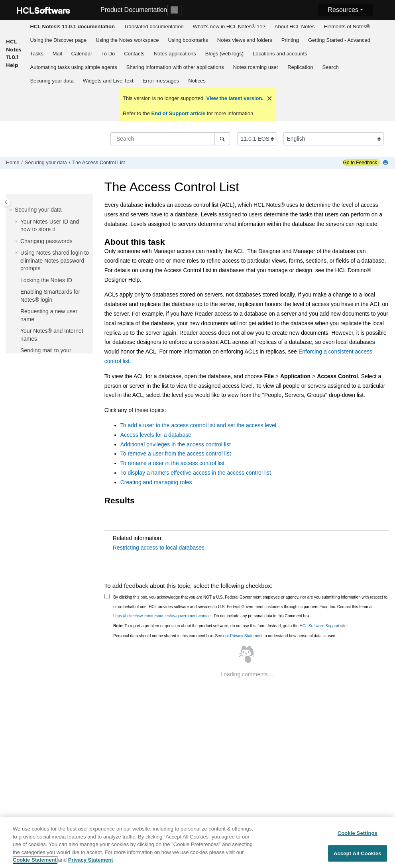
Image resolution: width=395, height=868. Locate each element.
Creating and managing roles (156, 482)
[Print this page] (386, 163)
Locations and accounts (280, 54)
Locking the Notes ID (46, 280)
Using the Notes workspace (127, 40)
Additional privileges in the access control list (176, 444)
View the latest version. (234, 98)
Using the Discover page (59, 40)
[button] (12, 210)
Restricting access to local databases (159, 548)
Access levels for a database (156, 435)
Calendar (82, 54)
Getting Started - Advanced (339, 40)
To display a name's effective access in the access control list (196, 473)
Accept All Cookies (358, 853)
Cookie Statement (35, 860)
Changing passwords (46, 241)
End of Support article (178, 113)
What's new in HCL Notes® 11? (229, 27)
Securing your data (52, 81)
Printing (290, 40)
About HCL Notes (295, 27)
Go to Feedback (360, 163)
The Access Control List (98, 163)
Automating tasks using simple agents (74, 67)
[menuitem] (72, 27)
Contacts (134, 54)
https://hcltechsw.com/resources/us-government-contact (162, 616)
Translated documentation (154, 27)
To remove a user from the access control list (176, 454)
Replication (300, 67)
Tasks (37, 54)
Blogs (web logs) (224, 54)
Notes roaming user (256, 67)
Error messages (161, 81)
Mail (57, 54)
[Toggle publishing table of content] (6, 202)
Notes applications (175, 54)
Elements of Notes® (347, 27)
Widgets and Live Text (108, 81)
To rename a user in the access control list (172, 463)
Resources (343, 10)
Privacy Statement (246, 636)
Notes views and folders (245, 40)
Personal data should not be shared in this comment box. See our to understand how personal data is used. (225, 636)
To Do (108, 54)
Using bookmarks (188, 40)
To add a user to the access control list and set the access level (198, 425)
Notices (197, 81)
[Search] (222, 139)
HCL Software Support (320, 626)
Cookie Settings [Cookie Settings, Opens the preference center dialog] (358, 833)
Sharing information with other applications (175, 67)
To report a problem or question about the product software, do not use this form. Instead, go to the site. (230, 626)
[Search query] (170, 139)
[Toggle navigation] (174, 10)
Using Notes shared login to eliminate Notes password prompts (55, 260)
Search (330, 67)
